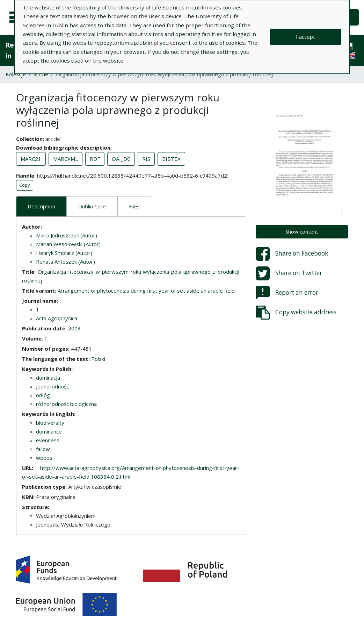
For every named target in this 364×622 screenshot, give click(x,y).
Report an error (287, 293)
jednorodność (52, 386)
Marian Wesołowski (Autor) (68, 244)
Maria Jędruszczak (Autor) (67, 235)
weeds (44, 458)
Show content (302, 231)
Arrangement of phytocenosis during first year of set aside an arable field (146, 291)
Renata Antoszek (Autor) (65, 262)
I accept (305, 37)
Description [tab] (41, 206)
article (41, 74)
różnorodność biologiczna (66, 404)
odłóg (43, 395)
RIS (146, 159)
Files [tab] (134, 206)
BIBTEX (171, 159)
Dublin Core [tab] (92, 206)
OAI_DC (121, 159)
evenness (48, 440)
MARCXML (65, 159)
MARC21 (31, 159)
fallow (43, 449)
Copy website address (296, 313)
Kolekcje (16, 74)
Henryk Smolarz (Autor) (64, 253)
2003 (74, 328)
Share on (292, 254)
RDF (95, 159)
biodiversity (50, 423)
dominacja (48, 378)
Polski (98, 359)
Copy (25, 185)
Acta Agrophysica (57, 318)
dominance (49, 431)
